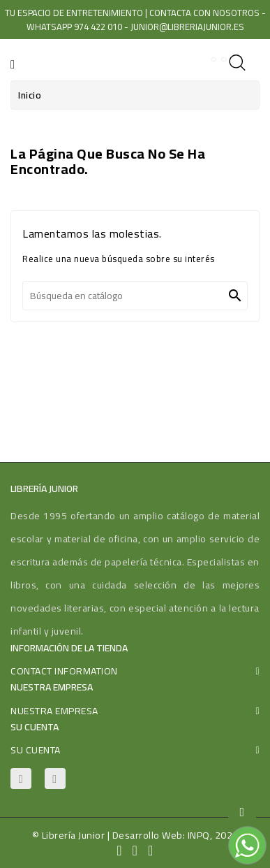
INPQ (199, 835)
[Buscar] (135, 296)
